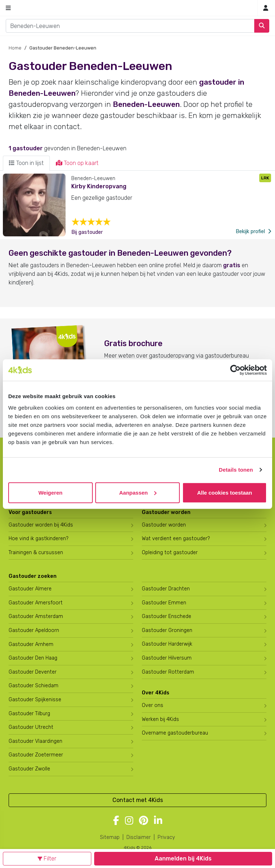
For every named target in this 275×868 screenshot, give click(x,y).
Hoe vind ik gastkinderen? (38, 539)
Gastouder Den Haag (33, 658)
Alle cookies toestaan (224, 492)
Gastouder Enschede (167, 616)
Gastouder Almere (30, 589)
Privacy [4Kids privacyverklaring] (166, 837)
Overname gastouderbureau (175, 733)
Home (15, 48)
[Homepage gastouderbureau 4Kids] (137, 8)
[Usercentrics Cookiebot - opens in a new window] (235, 370)
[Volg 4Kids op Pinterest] (144, 821)
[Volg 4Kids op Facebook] (116, 821)
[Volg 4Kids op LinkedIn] (158, 821)
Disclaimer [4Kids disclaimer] (139, 837)
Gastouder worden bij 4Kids (41, 525)
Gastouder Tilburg (29, 714)
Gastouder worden (164, 525)
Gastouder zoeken (33, 576)
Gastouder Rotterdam (168, 672)
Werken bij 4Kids (160, 719)
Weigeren (50, 492)
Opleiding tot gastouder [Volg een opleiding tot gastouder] (170, 553)
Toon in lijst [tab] (26, 163)
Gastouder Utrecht (31, 727)
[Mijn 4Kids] (266, 8)
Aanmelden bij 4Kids (183, 858)
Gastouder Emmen (164, 603)
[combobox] (130, 26)
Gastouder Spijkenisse (35, 700)
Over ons (153, 705)
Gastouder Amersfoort (36, 603)
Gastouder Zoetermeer (36, 755)
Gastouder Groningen (167, 630)
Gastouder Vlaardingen (35, 741)
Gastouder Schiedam (33, 686)
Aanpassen (138, 492)
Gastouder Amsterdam (36, 616)
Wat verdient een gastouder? (176, 539)
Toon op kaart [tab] (77, 163)
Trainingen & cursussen (36, 553)
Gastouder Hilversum (167, 658)
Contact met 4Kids (138, 800)
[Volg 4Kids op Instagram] (129, 821)
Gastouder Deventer (33, 672)
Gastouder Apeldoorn (34, 630)
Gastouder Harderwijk (167, 644)
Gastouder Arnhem (31, 644)
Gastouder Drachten (166, 589)
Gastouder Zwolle (29, 769)
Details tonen (236, 470)
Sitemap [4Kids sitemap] (110, 837)
